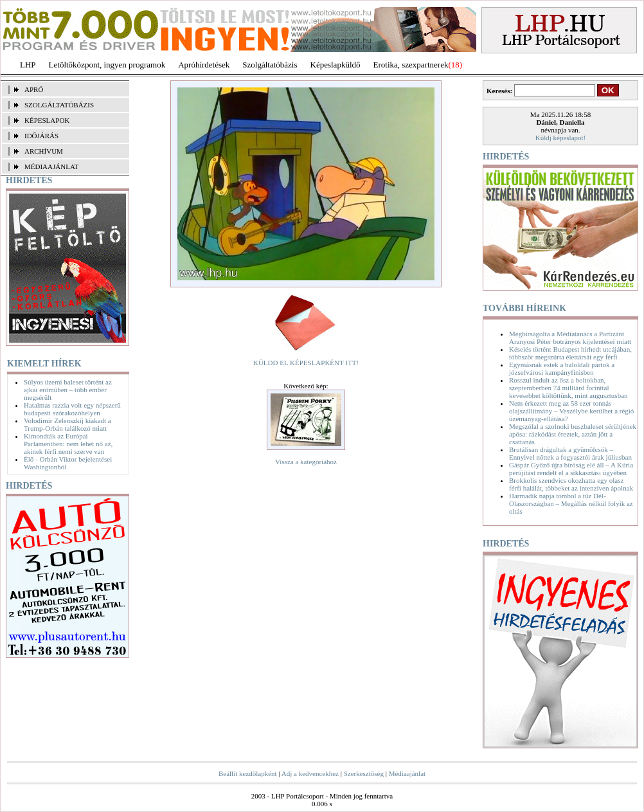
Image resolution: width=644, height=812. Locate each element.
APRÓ (34, 89)
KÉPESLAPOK (47, 120)
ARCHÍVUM (44, 151)
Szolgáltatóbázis (270, 65)
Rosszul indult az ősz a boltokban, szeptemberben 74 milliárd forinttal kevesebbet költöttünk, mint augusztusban (568, 388)
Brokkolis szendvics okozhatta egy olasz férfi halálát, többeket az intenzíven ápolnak (571, 484)
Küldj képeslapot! (561, 138)
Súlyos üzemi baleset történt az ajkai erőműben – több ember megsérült (68, 390)
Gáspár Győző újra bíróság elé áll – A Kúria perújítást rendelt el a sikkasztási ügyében (571, 469)
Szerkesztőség (364, 773)
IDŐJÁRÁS (41, 136)
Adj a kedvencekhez (310, 773)
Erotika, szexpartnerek (411, 65)
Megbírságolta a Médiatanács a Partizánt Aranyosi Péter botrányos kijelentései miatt (570, 338)
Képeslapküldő (335, 65)
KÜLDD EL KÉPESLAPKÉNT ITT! (306, 363)
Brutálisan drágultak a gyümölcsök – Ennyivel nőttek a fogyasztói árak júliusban (570, 453)
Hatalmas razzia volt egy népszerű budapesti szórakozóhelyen (72, 409)
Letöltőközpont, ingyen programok (107, 65)
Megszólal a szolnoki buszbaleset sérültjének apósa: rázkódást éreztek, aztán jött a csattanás (573, 434)
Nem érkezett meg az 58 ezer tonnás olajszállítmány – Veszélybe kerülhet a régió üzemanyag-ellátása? (571, 411)
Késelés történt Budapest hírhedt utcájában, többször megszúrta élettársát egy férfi (570, 353)
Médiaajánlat (407, 773)
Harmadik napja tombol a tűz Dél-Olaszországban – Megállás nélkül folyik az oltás (571, 503)
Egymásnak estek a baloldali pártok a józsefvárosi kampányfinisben (562, 368)
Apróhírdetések (204, 65)
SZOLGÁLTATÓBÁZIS (59, 105)
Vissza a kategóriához (306, 462)
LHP (28, 65)
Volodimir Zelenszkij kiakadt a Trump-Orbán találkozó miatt (67, 424)
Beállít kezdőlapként (248, 773)
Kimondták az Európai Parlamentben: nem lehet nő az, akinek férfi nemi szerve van (68, 444)
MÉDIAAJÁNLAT (51, 167)
